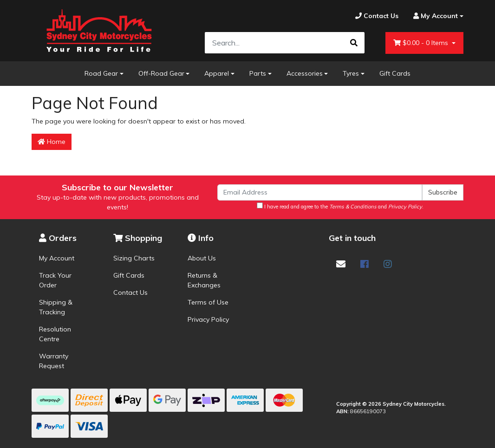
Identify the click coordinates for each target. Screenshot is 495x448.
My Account (57, 258)
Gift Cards (395, 73)
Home (52, 142)
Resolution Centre (55, 334)
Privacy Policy (208, 319)
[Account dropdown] (435, 16)
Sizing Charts (134, 258)
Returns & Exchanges (204, 280)
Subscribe (443, 192)
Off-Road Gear (161, 73)
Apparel (217, 73)
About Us (202, 258)
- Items (422, 43)
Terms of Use (208, 302)
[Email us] (341, 264)
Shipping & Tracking (56, 307)
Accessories (305, 73)
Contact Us (130, 292)
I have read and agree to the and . (340, 206)
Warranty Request (54, 361)
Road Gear (101, 73)
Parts (258, 73)
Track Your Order (55, 280)
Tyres (351, 73)
